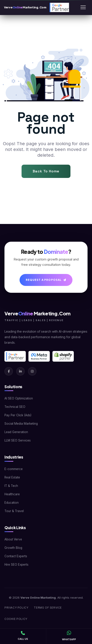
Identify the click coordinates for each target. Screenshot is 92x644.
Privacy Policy (16, 608)
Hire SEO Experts (16, 565)
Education (12, 503)
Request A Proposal (46, 280)
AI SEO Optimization (19, 398)
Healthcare (12, 494)
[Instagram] (32, 371)
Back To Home (46, 171)
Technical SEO (15, 407)
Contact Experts (16, 556)
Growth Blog (13, 548)
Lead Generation (16, 432)
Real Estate (12, 477)
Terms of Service (48, 608)
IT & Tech (11, 486)
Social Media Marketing (21, 424)
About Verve (13, 539)
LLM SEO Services (18, 440)
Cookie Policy (16, 619)
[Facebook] (9, 371)
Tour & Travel (14, 511)
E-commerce (14, 469)
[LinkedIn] (20, 371)
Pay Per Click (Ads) (18, 415)
